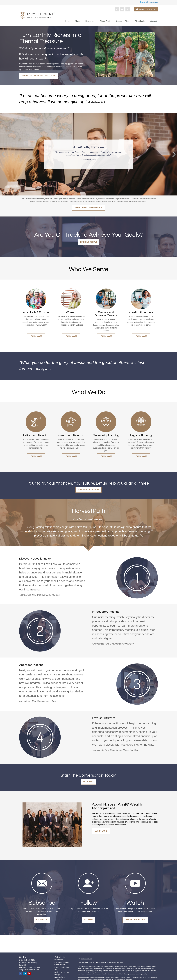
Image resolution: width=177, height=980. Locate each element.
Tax (56, 970)
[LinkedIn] (117, 9)
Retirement (59, 960)
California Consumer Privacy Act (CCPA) (137, 978)
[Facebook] (128, 9)
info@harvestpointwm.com (29, 970)
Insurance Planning (62, 967)
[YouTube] (122, 9)
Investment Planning (62, 962)
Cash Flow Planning (62, 972)
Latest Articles (60, 977)
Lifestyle (58, 975)
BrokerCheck (119, 962)
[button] (67, 21)
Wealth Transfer (60, 965)
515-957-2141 (30, 960)
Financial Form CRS (86, 959)
